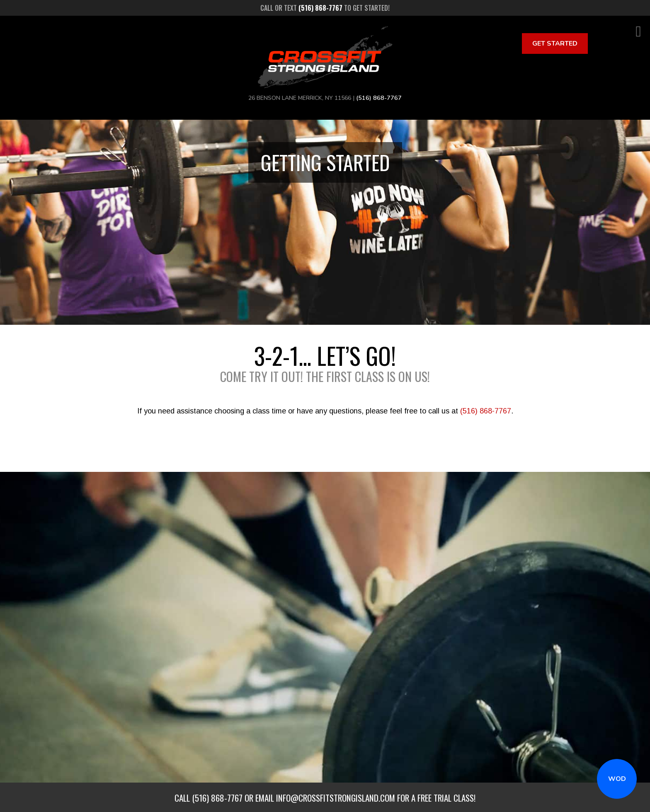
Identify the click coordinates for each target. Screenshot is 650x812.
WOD (617, 779)
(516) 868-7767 (486, 411)
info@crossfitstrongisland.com (336, 798)
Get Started (555, 43)
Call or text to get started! (325, 8)
